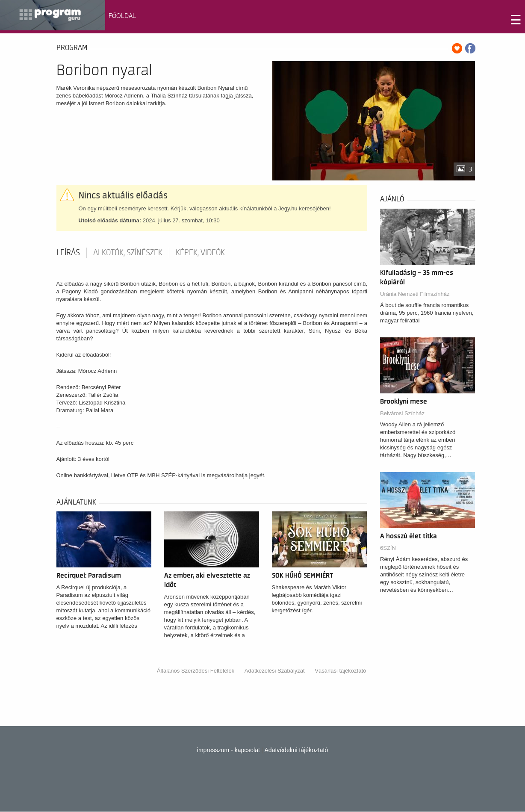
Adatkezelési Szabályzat (275, 671)
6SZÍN (388, 548)
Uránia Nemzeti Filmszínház (415, 294)
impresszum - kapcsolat (229, 750)
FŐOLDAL (122, 16)
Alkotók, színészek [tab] (128, 253)
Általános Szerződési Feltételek (196, 671)
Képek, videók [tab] (200, 253)
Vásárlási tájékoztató (340, 671)
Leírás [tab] (68, 253)
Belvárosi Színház (402, 413)
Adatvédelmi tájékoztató (296, 750)
